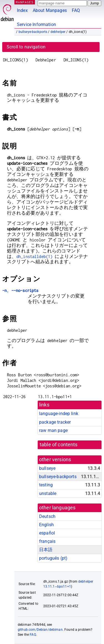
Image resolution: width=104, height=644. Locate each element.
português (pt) (53, 558)
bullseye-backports (33, 32)
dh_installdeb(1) (34, 256)
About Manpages (50, 10)
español (47, 533)
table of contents (59, 445)
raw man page (53, 430)
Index (22, 10)
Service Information (36, 24)
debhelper (58, 32)
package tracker (55, 422)
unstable (48, 493)
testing (46, 485)
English (46, 525)
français (47, 541)
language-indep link (59, 414)
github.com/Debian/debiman (40, 630)
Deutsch (47, 516)
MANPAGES (25, 2)
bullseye (47, 468)
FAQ (76, 10)
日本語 (46, 550)
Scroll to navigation (26, 47)
